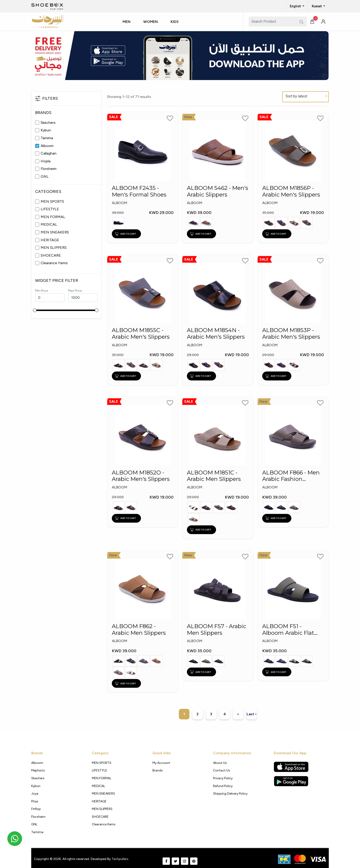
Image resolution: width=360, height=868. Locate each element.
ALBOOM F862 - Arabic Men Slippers (139, 630)
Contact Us (222, 770)
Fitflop (36, 809)
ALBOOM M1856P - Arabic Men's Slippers (291, 191)
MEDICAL (49, 224)
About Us (220, 763)
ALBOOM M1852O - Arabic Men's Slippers (141, 476)
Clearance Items (54, 263)
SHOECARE (51, 255)
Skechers (48, 123)
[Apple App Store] (291, 767)
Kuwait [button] (317, 6)
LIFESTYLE (50, 209)
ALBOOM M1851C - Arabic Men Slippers (214, 476)
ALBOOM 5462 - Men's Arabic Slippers (218, 191)
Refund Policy (223, 786)
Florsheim (49, 169)
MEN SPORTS (52, 201)
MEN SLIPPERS (54, 248)
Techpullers (120, 859)
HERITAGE (50, 240)
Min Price (41, 291)
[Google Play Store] (291, 781)
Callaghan (49, 153)
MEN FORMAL (53, 217)
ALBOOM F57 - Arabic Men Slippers (217, 630)
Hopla (46, 161)
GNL (45, 176)
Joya (35, 794)
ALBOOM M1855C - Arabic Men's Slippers (141, 334)
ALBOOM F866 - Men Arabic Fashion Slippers (291, 476)
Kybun (46, 130)
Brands (158, 770)
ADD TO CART (125, 234)
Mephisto (38, 770)
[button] (128, 26)
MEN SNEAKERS (55, 232)
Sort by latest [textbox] (296, 96)
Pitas (35, 801)
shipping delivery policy (230, 794)
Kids (175, 22)
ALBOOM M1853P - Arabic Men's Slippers (291, 334)
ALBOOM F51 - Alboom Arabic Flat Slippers (288, 630)
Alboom (47, 146)
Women (150, 22)
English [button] (296, 6)
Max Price (75, 291)
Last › (252, 714)
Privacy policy (223, 778)
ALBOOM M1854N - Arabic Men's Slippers (216, 334)
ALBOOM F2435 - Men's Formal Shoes (139, 191)
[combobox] (305, 97)
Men (127, 22)
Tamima (47, 138)
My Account (161, 763)
